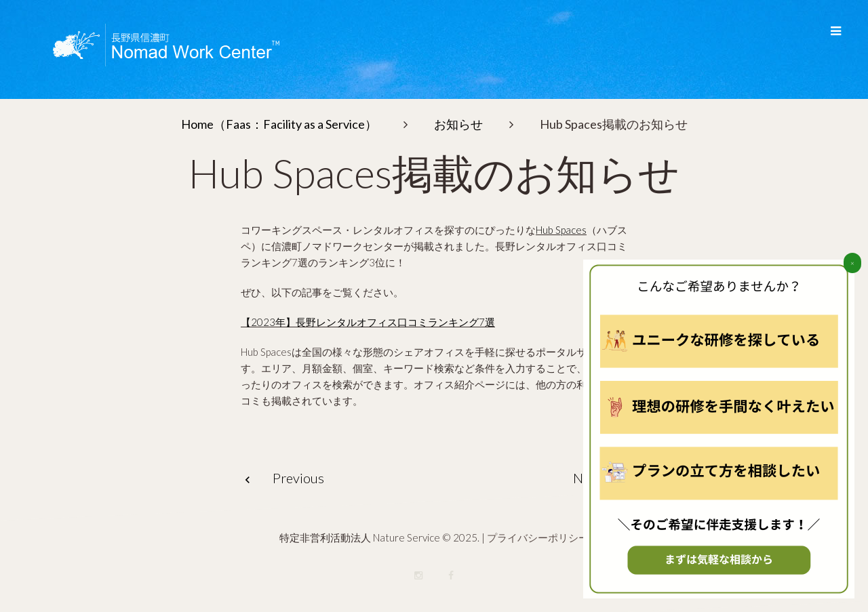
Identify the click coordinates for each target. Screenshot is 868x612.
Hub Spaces (561, 230)
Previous (298, 478)
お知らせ (458, 124)
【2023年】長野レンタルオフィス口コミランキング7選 (368, 322)
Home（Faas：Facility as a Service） (279, 124)
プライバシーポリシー (538, 537)
